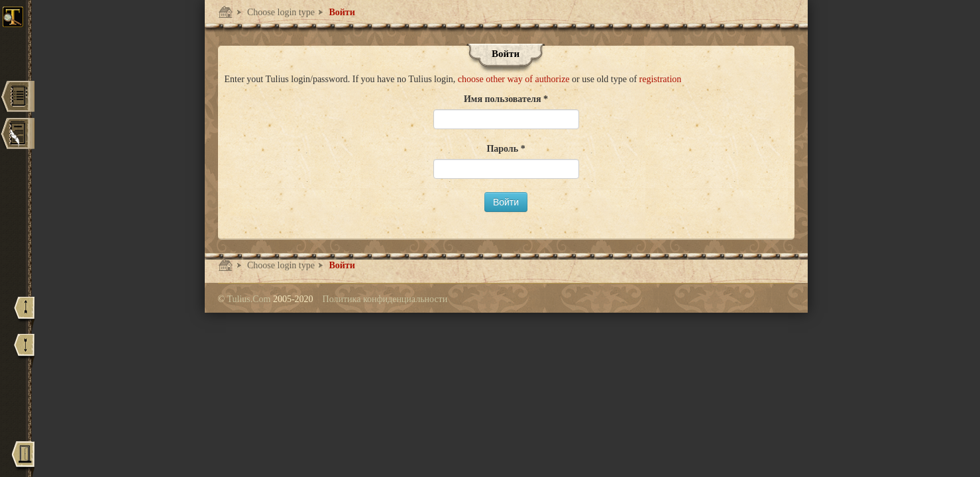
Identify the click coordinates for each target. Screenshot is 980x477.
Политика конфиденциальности (385, 299)
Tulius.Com (250, 299)
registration (661, 79)
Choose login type (280, 12)
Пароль (503, 149)
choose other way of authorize (515, 79)
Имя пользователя (504, 99)
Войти (341, 12)
